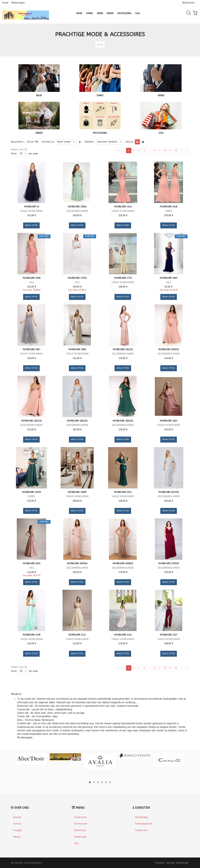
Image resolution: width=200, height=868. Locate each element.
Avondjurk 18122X (123, 350)
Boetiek (17, 817)
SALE (161, 133)
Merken (17, 837)
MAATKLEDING (100, 133)
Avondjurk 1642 (123, 207)
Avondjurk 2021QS (169, 492)
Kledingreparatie (144, 824)
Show (14, 154)
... (149, 150)
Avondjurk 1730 (123, 278)
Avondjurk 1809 (77, 350)
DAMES (100, 96)
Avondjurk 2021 (123, 492)
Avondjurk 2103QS (169, 563)
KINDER (39, 133)
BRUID (39, 96)
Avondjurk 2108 (31, 635)
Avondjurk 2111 (77, 635)
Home (5, 3)
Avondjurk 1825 (169, 421)
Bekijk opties (31, 225)
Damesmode (81, 824)
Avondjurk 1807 (31, 350)
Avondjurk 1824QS (123, 421)
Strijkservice (141, 830)
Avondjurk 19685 (77, 492)
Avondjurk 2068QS (123, 563)
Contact (17, 824)
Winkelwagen (18, 3)
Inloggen (18, 830)
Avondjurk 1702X (77, 278)
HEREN (161, 96)
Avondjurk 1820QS (169, 350)
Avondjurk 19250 (31, 492)
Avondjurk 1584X (77, 207)
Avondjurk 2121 (123, 635)
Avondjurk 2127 (169, 635)
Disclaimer (160, 863)
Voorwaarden (182, 863)
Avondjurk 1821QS (31, 421)
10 (176, 150)
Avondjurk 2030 (31, 563)
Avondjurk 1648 (169, 207)
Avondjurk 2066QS (77, 563)
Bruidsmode (80, 817)
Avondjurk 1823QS (77, 421)
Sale (76, 843)
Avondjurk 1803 (169, 278)
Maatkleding (141, 817)
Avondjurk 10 (31, 207)
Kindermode (80, 837)
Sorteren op (48, 142)
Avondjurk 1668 (31, 278)
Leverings (170, 863)
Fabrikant (89, 142)
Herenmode (80, 830)
